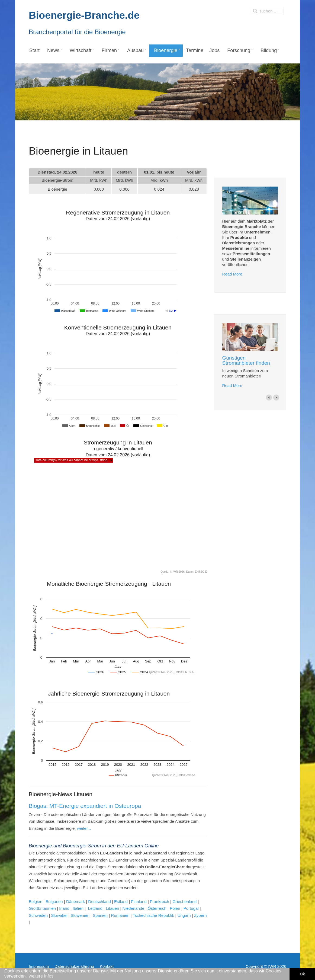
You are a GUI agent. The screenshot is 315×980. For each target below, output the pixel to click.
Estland (121, 901)
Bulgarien (55, 901)
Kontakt (107, 966)
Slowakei (59, 915)
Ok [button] (302, 974)
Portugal (191, 908)
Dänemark (75, 901)
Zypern (200, 915)
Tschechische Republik (154, 915)
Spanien (100, 915)
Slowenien (80, 915)
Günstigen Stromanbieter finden (246, 360)
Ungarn (183, 915)
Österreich (158, 908)
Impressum (39, 966)
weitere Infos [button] (41, 976)
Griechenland (184, 901)
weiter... (84, 828)
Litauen (112, 908)
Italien (78, 908)
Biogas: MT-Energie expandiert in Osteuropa (85, 806)
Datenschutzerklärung (74, 966)
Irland (64, 908)
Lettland (95, 908)
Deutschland (99, 901)
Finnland (139, 901)
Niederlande (134, 908)
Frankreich (160, 901)
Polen (175, 908)
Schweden (38, 915)
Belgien (36, 901)
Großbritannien (42, 908)
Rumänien (120, 915)
